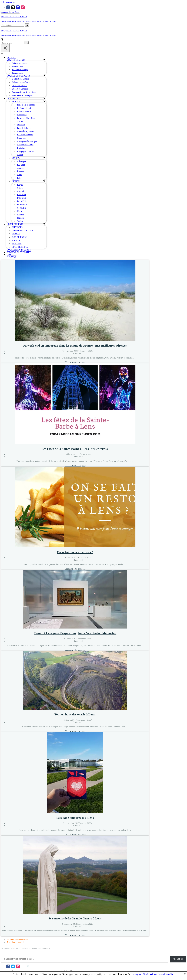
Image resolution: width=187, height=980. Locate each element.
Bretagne (21, 148)
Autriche (21, 168)
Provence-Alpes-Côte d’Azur (26, 120)
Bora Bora (21, 195)
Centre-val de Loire (25, 145)
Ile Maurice (22, 204)
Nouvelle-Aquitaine (25, 131)
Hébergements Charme (21, 82)
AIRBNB (16, 240)
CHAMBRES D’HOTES (22, 230)
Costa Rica (22, 208)
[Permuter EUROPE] (44, 158)
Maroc (20, 211)
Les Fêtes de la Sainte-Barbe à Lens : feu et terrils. (75, 449)
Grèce (20, 175)
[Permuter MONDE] (44, 181)
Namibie (21, 214)
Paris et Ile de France (26, 105)
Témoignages (18, 73)
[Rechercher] (13, 25)
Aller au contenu (8, 2)
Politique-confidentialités (17, 940)
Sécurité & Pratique (20, 70)
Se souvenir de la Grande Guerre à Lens (75, 918)
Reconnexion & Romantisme (24, 92)
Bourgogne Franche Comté (25, 153)
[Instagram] (23, 7)
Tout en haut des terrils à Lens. (75, 714)
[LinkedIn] (23, 966)
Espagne (21, 171)
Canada (20, 188)
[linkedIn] (18, 7)
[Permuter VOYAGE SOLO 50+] (44, 60)
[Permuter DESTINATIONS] (44, 98)
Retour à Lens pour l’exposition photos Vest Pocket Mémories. (75, 633)
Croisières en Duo (19, 86)
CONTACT (12, 254)
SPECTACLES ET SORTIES (19, 252)
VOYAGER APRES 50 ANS (19, 250)
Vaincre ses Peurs (19, 63)
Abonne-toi (178, 959)
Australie (21, 191)
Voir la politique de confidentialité (158, 974)
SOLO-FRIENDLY (20, 247)
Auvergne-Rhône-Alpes (27, 141)
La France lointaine (25, 135)
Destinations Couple (20, 79)
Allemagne (22, 161)
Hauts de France (24, 111)
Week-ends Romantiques (22, 95)
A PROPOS (12, 257)
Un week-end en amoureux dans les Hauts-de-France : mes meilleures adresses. (75, 346)
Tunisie (20, 221)
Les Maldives (23, 201)
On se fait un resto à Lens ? (75, 552)
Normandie (22, 115)
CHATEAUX (18, 227)
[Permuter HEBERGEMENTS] (44, 224)
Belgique (21, 165)
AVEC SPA (17, 244)
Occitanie (21, 125)
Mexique (21, 218)
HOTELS (16, 234)
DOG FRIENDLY (19, 237)
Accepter (137, 974)
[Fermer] (5, 48)
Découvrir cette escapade (75, 362)
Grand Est (21, 138)
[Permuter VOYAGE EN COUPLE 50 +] (44, 76)
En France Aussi (24, 108)
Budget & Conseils (20, 89)
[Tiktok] (13, 7)
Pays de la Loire (24, 128)
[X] (13, 966)
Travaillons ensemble (16, 942)
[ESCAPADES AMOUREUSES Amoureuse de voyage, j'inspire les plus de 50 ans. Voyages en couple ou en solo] (94, 19)
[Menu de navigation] (2, 38)
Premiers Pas (17, 66)
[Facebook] (8, 7)
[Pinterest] (28, 966)
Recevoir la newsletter (10, 12)
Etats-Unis (22, 198)
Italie (19, 178)
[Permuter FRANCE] (44, 101)
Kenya (20, 185)
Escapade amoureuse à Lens (75, 818)
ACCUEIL (11, 57)
